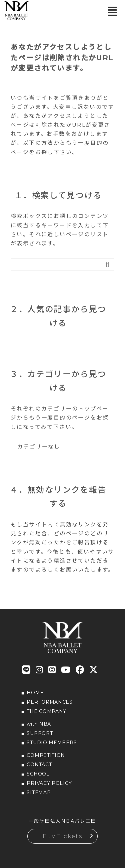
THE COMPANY (46, 711)
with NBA (39, 724)
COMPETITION (46, 755)
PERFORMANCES (49, 702)
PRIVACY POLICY (49, 783)
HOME (35, 693)
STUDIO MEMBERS (52, 743)
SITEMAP (39, 792)
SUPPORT (40, 733)
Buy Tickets (62, 836)
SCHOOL (38, 774)
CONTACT (39, 765)
